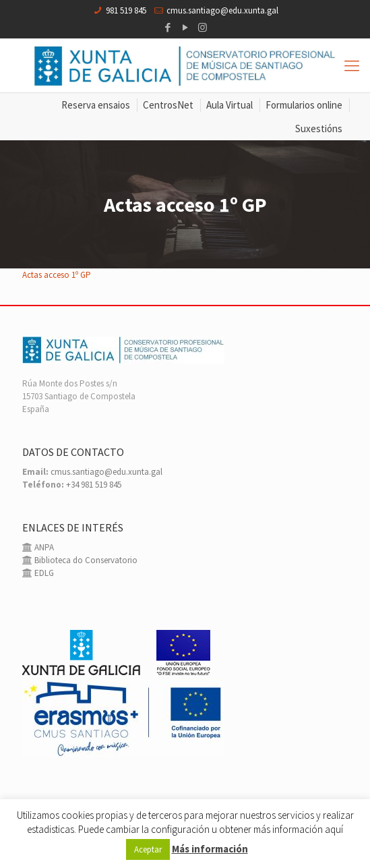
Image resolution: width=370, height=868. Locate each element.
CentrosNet (168, 105)
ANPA (43, 547)
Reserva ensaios (96, 105)
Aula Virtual (229, 105)
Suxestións (319, 128)
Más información (210, 849)
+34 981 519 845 (94, 485)
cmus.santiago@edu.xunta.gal (222, 10)
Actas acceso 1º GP (57, 275)
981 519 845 (126, 10)
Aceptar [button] (148, 849)
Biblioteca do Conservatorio (85, 560)
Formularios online (304, 105)
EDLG (43, 573)
